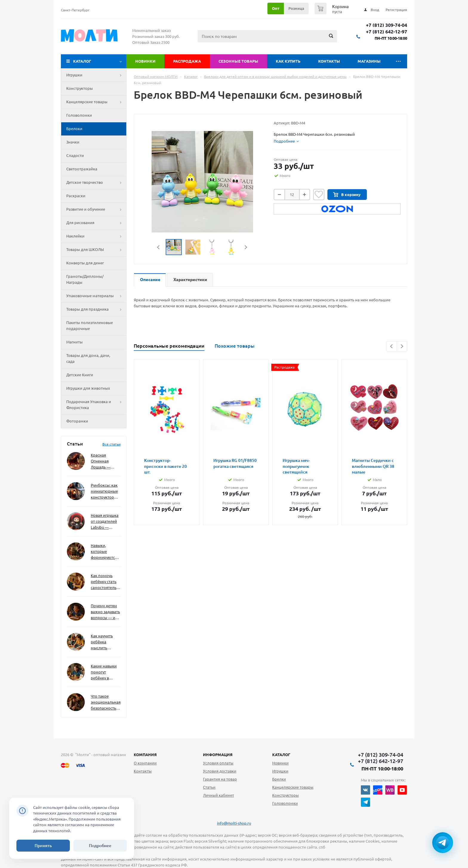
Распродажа (187, 61)
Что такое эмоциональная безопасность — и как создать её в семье (106, 703)
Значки (73, 142)
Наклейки (96, 236)
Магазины (369, 61)
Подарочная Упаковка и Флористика (96, 405)
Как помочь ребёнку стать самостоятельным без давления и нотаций (106, 582)
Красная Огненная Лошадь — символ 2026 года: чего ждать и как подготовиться (104, 461)
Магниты (74, 342)
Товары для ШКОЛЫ (96, 250)
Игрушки (96, 75)
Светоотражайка (82, 169)
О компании (145, 763)
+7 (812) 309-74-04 (387, 25)
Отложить (319, 195)
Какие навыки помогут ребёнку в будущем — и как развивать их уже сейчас (104, 672)
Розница (296, 8)
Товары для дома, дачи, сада (88, 358)
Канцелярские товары (96, 102)
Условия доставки (220, 771)
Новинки (145, 61)
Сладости (75, 155)
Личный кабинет (218, 795)
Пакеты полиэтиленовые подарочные (90, 326)
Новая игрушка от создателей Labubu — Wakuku (105, 522)
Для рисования (96, 223)
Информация (218, 755)
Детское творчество (96, 183)
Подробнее (100, 846)
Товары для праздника (96, 309)
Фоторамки (77, 421)
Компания (145, 755)
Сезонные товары (238, 61)
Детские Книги (80, 375)
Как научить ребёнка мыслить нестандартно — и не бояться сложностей (105, 642)
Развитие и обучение (96, 209)
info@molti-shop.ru (234, 823)
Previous (159, 247)
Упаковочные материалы (96, 296)
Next (246, 247)
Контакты (329, 61)
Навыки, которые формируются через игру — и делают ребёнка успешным (104, 552)
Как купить (288, 61)
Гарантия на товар (220, 779)
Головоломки (79, 115)
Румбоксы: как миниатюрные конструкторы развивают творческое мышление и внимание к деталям (104, 492)
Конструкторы (80, 88)
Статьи (209, 787)
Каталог (82, 61)
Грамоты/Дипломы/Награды (85, 279)
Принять (43, 846)
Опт (276, 8)
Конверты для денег (85, 263)
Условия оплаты (218, 763)
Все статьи (111, 444)
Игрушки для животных (88, 388)
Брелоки (74, 129)
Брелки (279, 779)
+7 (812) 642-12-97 (387, 32)
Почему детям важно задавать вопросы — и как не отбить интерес (105, 612)
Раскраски (76, 196)
